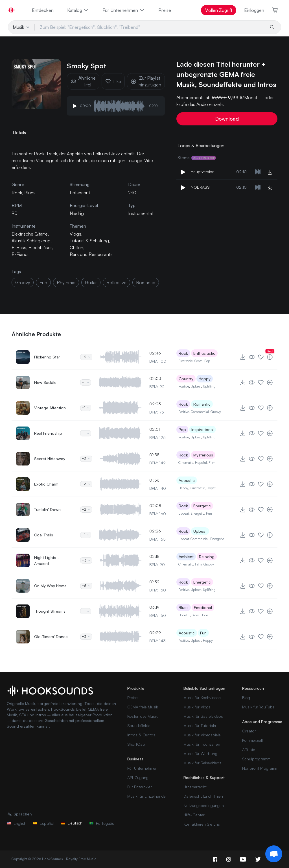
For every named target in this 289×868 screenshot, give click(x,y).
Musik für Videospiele (202, 735)
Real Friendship (48, 433)
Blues (184, 607)
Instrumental (140, 213)
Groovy (216, 412)
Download (227, 119)
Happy (205, 379)
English (17, 823)
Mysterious (203, 455)
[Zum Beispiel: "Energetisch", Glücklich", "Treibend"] (150, 27)
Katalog (78, 10)
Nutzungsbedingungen (204, 805)
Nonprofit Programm (260, 768)
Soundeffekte (139, 725)
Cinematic (186, 463)
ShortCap (136, 744)
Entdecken (43, 10)
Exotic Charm (46, 484)
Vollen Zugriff (219, 10)
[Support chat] (274, 854)
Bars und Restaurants (91, 254)
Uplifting (209, 386)
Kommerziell (252, 740)
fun (43, 282)
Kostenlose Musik (143, 716)
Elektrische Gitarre (30, 234)
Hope (204, 615)
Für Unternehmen (124, 10)
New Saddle (45, 382)
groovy (23, 282)
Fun (209, 513)
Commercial (200, 412)
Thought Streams (50, 611)
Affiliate (249, 750)
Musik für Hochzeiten (202, 744)
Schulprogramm (256, 759)
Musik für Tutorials (200, 725)
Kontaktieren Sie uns (202, 824)
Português (102, 823)
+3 (86, 484)
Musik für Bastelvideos (203, 716)
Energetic (202, 506)
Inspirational (202, 429)
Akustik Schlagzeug (31, 241)
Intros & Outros (141, 735)
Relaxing (207, 557)
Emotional (203, 607)
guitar (91, 282)
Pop (207, 361)
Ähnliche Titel (83, 81)
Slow (195, 615)
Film (212, 463)
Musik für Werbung (200, 753)
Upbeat (196, 386)
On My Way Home (50, 586)
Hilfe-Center (194, 815)
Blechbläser (40, 247)
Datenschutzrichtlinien (203, 796)
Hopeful (201, 463)
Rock (183, 353)
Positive (184, 386)
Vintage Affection (50, 408)
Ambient (186, 557)
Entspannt (80, 193)
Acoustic (187, 480)
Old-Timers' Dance (51, 637)
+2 (86, 357)
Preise (165, 10)
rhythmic (66, 282)
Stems (197, 158)
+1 (86, 382)
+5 (86, 586)
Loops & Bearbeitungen (201, 145)
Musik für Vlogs (197, 707)
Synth (199, 361)
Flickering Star (47, 357)
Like (113, 81)
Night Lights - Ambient (47, 560)
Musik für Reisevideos (202, 763)
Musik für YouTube (258, 707)
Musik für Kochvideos (202, 698)
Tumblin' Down (47, 509)
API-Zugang (138, 777)
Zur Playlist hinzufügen (146, 81)
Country (186, 379)
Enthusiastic (204, 353)
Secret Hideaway (50, 459)
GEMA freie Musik (143, 707)
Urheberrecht (195, 787)
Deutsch (72, 823)
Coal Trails (44, 535)
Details (19, 132)
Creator (249, 731)
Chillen (76, 247)
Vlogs (75, 234)
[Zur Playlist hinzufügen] (270, 357)
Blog (246, 698)
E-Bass (19, 247)
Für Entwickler (140, 787)
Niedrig (77, 213)
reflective (116, 282)
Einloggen (254, 10)
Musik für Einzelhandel (147, 796)
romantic (146, 282)
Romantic (202, 404)
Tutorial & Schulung (89, 241)
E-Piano (20, 254)
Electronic (186, 361)
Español (44, 823)
